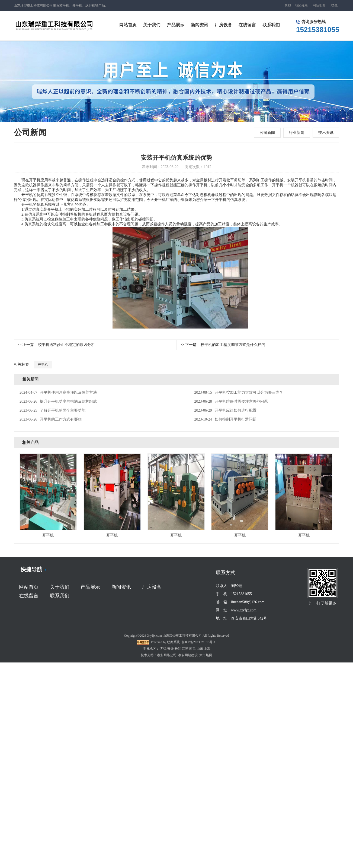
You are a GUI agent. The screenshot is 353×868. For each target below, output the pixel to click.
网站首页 (29, 587)
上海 (207, 649)
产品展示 (90, 587)
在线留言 (29, 596)
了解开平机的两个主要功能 (52, 410)
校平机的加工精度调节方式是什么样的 (223, 345)
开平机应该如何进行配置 (225, 410)
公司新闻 (267, 133)
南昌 (192, 649)
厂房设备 (152, 587)
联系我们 (60, 596)
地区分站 (301, 5)
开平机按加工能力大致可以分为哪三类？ (238, 392)
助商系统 (174, 642)
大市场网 (206, 655)
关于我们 (60, 587)
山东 (200, 649)
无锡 (163, 649)
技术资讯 (326, 133)
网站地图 (319, 5)
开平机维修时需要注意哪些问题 (231, 401)
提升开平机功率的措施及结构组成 (58, 401)
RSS (288, 5)
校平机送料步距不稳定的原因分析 (57, 345)
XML (334, 5)
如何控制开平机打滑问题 (225, 419)
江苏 (185, 649)
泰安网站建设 (188, 655)
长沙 (178, 649)
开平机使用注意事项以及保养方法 (58, 392)
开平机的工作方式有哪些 (51, 419)
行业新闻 (297, 133)
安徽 (171, 649)
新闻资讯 (121, 587)
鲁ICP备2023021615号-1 (199, 642)
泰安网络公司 (167, 655)
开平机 (27, 195)
